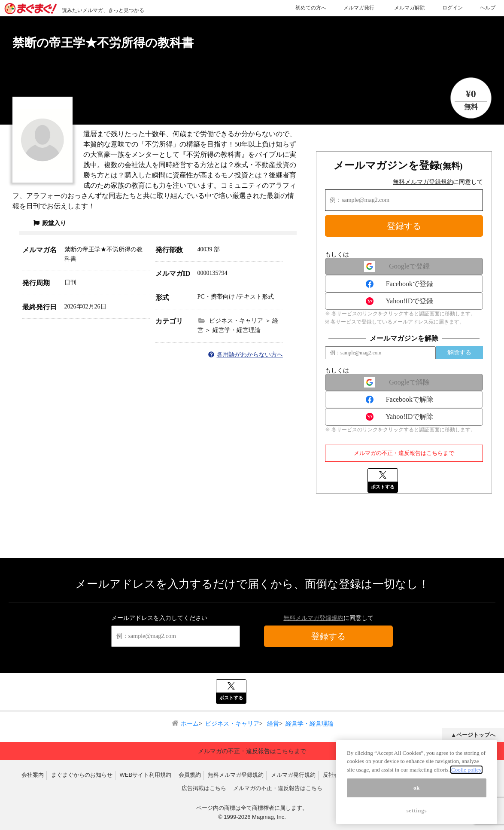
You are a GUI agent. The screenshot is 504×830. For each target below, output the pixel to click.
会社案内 (33, 775)
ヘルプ (488, 8)
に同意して (438, 182)
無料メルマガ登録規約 (423, 182)
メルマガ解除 (410, 8)
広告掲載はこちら (204, 788)
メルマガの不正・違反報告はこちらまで (404, 453)
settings (417, 816)
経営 (273, 724)
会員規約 (190, 775)
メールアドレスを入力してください (159, 618)
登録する (404, 226)
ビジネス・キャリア (232, 724)
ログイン (452, 8)
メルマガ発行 (359, 8)
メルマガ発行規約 (293, 775)
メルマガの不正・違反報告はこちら (278, 788)
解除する (459, 352)
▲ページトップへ (473, 735)
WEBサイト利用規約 (145, 775)
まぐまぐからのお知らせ (82, 775)
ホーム (190, 724)
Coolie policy (466, 775)
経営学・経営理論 (310, 724)
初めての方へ (311, 8)
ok (417, 793)
